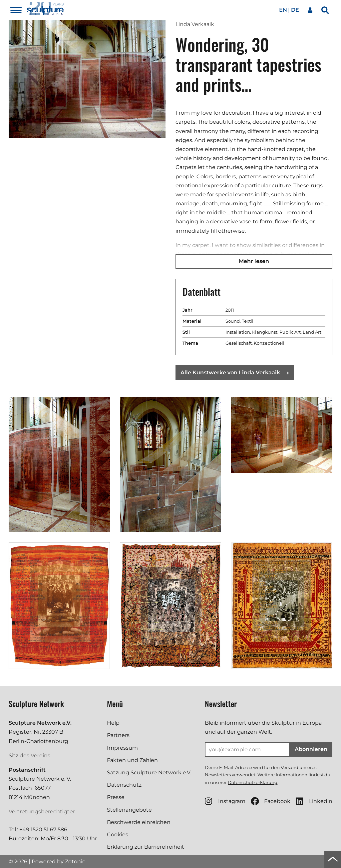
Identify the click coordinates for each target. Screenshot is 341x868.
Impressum (122, 748)
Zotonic (75, 861)
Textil (248, 321)
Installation (238, 332)
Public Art (290, 332)
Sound (233, 321)
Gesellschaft (239, 343)
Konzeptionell (269, 343)
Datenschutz (124, 785)
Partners (118, 735)
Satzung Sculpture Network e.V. (149, 772)
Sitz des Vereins (29, 755)
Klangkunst (265, 332)
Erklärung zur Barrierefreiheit (146, 847)
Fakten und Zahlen (132, 760)
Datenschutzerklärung (253, 782)
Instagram (225, 801)
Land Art (312, 332)
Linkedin (314, 801)
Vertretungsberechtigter (42, 811)
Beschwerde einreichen (139, 822)
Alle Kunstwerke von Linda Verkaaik (235, 372)
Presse (116, 797)
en (283, 10)
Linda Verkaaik (195, 24)
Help (113, 723)
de (295, 10)
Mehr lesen (254, 261)
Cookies (118, 834)
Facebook (271, 801)
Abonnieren (311, 749)
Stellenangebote (129, 810)
